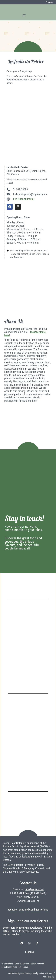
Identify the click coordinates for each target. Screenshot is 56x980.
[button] (24, 15)
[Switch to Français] (48, 2)
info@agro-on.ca (35, 889)
